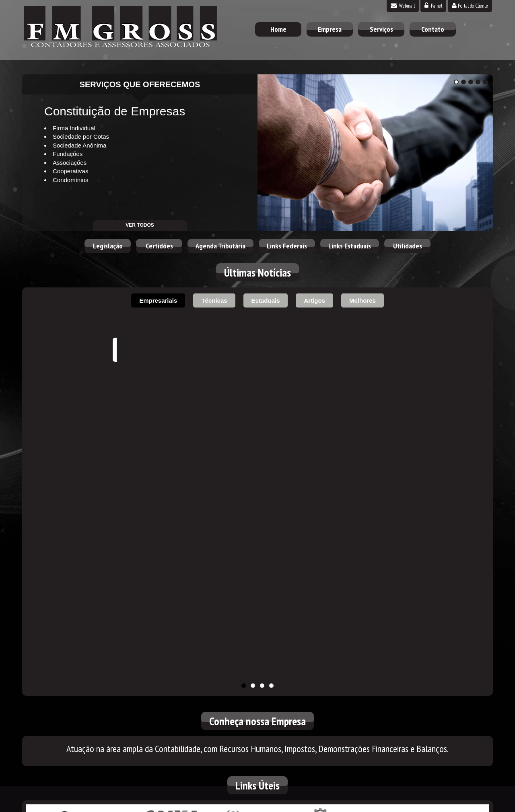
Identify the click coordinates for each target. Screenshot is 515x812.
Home (278, 29)
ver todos (140, 225)
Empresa (330, 29)
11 (244, 407)
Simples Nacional (257, 541)
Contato (433, 29)
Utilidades (408, 246)
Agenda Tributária (220, 246)
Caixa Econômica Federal (172, 541)
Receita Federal (86, 541)
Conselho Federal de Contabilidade (343, 541)
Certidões (159, 246)
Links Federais (287, 246)
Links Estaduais (350, 246)
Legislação (108, 246)
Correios (429, 541)
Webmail (403, 6)
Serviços (381, 29)
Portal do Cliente (470, 6)
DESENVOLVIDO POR (443, 804)
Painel (433, 6)
